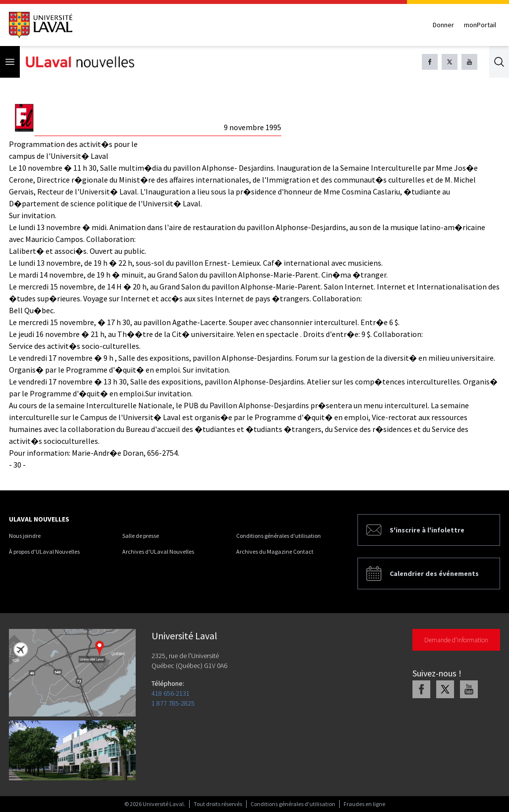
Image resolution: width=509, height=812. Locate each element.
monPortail (480, 25)
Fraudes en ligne (364, 804)
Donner (443, 25)
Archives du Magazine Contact (275, 551)
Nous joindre (25, 536)
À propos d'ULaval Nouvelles (44, 551)
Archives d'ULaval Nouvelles (158, 551)
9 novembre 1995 (253, 127)
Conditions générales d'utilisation (279, 536)
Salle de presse (141, 536)
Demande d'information (456, 640)
